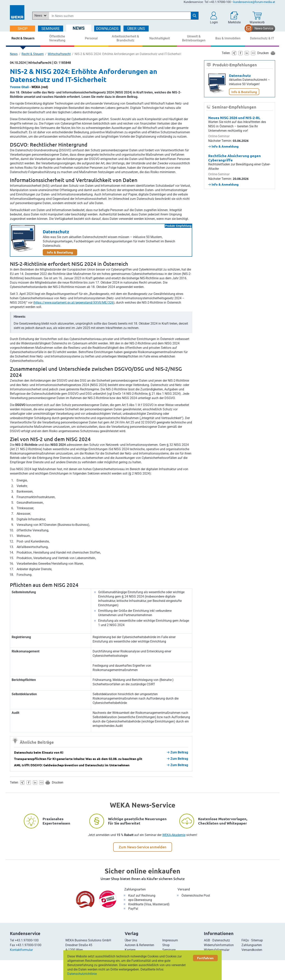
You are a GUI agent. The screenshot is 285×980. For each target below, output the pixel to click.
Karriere (130, 950)
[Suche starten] (195, 16)
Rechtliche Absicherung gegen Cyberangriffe (235, 158)
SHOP (23, 29)
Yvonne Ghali (19, 87)
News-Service (264, 28)
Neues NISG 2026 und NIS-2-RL (234, 118)
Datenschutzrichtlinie (82, 974)
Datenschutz (56, 232)
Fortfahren (205, 958)
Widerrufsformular (217, 950)
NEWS (79, 28)
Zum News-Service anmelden (143, 847)
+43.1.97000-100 (27, 940)
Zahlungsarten (135, 889)
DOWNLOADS (107, 29)
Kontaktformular (21, 950)
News (14, 54)
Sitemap (257, 940)
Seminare (169, 950)
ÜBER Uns (136, 29)
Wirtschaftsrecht (59, 54)
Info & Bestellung (60, 252)
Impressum (170, 940)
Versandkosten (252, 950)
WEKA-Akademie (174, 835)
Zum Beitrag (177, 752)
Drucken (58, 782)
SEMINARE (51, 29)
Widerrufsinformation (219, 945)
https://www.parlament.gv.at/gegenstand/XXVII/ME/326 (74, 303)
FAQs (245, 940)
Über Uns (131, 940)
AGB (207, 940)
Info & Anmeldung (223, 146)
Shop (166, 945)
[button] (214, 18)
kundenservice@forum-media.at (254, 2)
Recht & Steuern (33, 54)
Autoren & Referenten (139, 945)
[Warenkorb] (257, 18)
